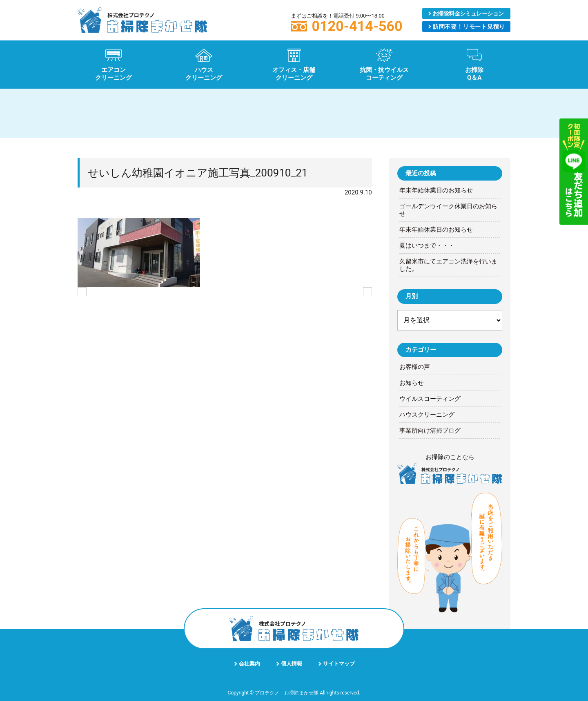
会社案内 (249, 664)
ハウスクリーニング (427, 415)
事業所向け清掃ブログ (430, 431)
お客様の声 (415, 367)
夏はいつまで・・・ (427, 246)
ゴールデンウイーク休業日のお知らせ (448, 210)
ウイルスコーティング (430, 399)
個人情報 (292, 664)
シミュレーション (468, 13)
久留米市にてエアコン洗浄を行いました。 (448, 265)
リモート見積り (469, 27)
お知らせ (412, 383)
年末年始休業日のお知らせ (436, 190)
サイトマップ (339, 664)
